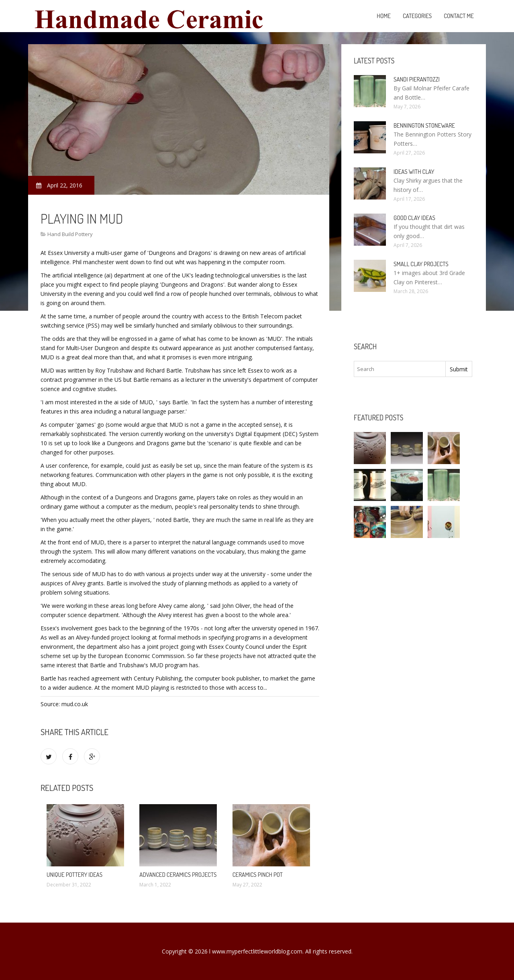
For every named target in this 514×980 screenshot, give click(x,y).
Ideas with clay (414, 172)
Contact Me (459, 16)
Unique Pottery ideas (74, 875)
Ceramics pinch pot (258, 875)
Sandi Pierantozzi (417, 79)
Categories (417, 16)
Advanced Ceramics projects (178, 875)
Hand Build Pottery (70, 234)
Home (384, 16)
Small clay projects (421, 264)
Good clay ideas (414, 218)
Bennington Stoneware (424, 125)
